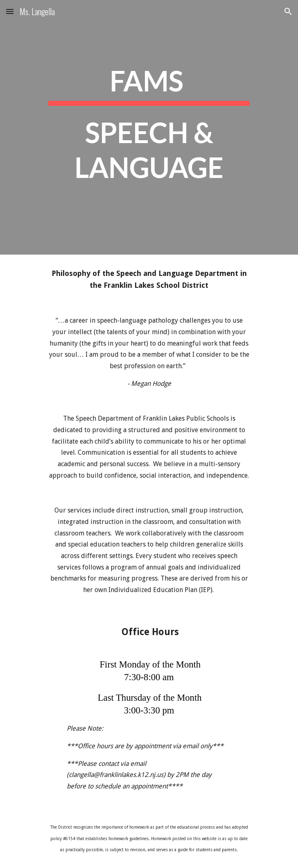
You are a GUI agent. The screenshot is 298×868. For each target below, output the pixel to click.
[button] (10, 11)
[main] (149, 127)
